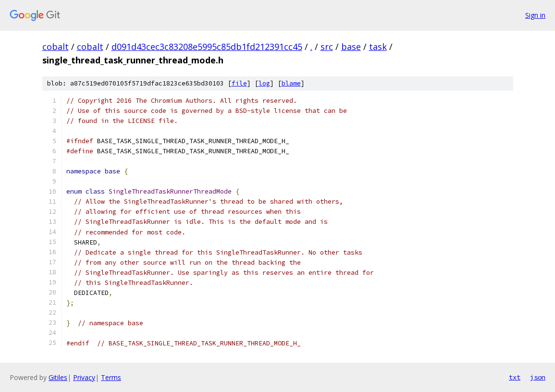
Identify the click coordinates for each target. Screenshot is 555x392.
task (378, 47)
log (264, 83)
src (327, 47)
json (538, 377)
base (351, 47)
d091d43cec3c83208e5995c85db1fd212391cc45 (207, 47)
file (239, 83)
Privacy (84, 377)
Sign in (535, 15)
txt (515, 377)
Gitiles (58, 377)
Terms (111, 377)
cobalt (55, 47)
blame (291, 83)
